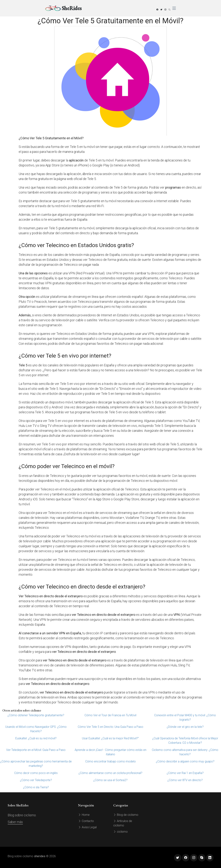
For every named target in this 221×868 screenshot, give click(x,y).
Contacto (86, 821)
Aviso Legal (87, 827)
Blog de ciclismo (126, 815)
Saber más (15, 822)
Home (84, 815)
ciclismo (120, 832)
